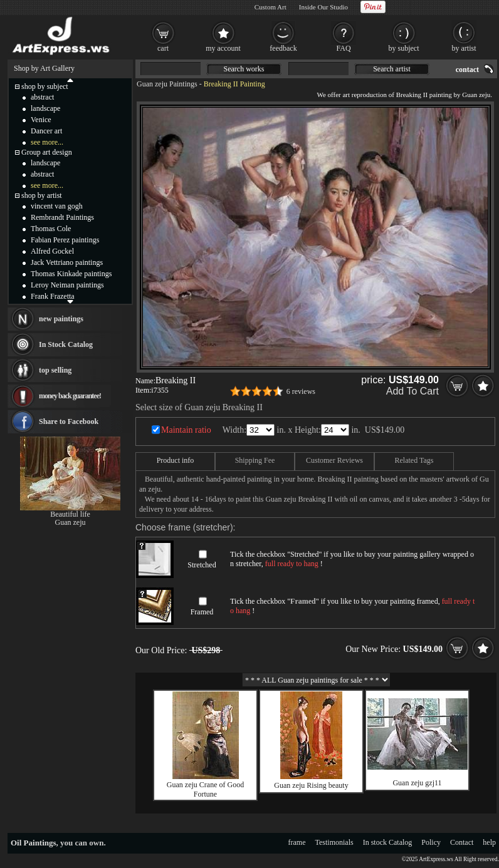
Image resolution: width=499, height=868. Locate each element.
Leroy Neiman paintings (67, 285)
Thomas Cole (51, 229)
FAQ (343, 48)
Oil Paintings (34, 843)
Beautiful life (70, 514)
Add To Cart (412, 391)
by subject (404, 48)
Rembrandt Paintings (62, 217)
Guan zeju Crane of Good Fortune (205, 789)
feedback (283, 48)
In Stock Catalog (66, 344)
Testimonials (334, 842)
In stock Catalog (388, 842)
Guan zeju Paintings (167, 84)
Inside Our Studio (323, 7)
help (489, 842)
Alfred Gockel (52, 251)
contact (467, 70)
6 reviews (301, 391)
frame (297, 842)
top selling (55, 370)
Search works (244, 69)
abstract (42, 97)
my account (223, 48)
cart (163, 48)
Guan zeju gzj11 (417, 783)
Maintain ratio (186, 430)
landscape (45, 108)
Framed (202, 612)
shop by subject (45, 86)
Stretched (202, 565)
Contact (462, 842)
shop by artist (42, 195)
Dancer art (46, 131)
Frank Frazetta (53, 296)
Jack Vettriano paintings (67, 262)
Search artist (392, 69)
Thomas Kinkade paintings (71, 274)
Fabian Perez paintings (65, 240)
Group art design (47, 152)
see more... (47, 142)
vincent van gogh (57, 206)
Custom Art (271, 7)
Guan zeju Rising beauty (311, 785)
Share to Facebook (69, 421)
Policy (431, 842)
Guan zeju (71, 522)
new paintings (61, 319)
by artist (464, 48)
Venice (41, 120)
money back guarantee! (70, 396)
